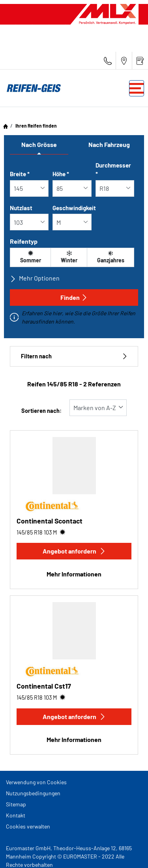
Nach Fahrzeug (109, 144)
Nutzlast (21, 208)
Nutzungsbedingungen (33, 793)
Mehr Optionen (35, 278)
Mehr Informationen (74, 574)
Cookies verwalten (28, 826)
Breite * (20, 174)
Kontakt (16, 815)
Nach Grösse (39, 144)
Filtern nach (74, 356)
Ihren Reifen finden (36, 126)
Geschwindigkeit (74, 208)
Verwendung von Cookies (36, 782)
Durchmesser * (113, 170)
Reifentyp (24, 241)
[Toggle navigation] (137, 88)
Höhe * (61, 174)
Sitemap (16, 804)
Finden (74, 297)
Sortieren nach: (41, 411)
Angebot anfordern (74, 551)
